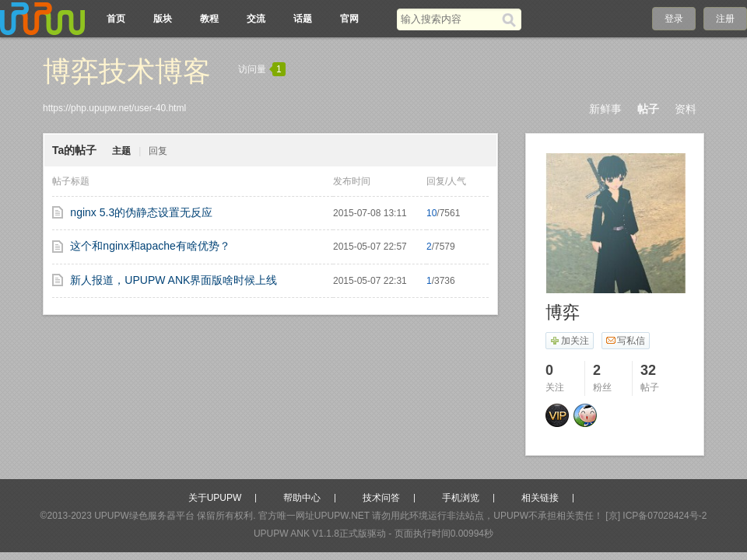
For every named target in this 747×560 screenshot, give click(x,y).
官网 (349, 19)
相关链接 (540, 498)
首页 (116, 19)
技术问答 (381, 498)
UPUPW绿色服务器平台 (144, 516)
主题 (121, 151)
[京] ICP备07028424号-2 (656, 516)
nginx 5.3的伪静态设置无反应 (141, 212)
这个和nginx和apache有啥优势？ (150, 246)
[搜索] (512, 19)
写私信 (625, 341)
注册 (725, 19)
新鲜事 (605, 109)
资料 (686, 109)
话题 (303, 19)
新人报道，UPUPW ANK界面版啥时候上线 (174, 280)
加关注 (569, 341)
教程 (209, 19)
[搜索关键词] (449, 19)
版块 (163, 19)
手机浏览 (461, 498)
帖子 (648, 109)
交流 (256, 19)
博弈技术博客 (127, 71)
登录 (674, 19)
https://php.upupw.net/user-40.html (114, 108)
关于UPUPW (215, 498)
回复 (158, 151)
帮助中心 (302, 498)
